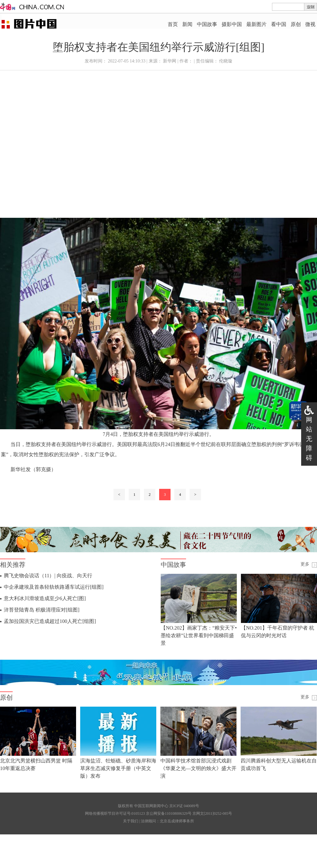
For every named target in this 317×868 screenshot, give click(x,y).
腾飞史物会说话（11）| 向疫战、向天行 (48, 576)
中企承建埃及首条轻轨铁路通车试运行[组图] (54, 587)
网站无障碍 (309, 439)
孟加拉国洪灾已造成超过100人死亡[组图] (50, 621)
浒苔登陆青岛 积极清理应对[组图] (42, 610)
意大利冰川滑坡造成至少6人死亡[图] (45, 598)
